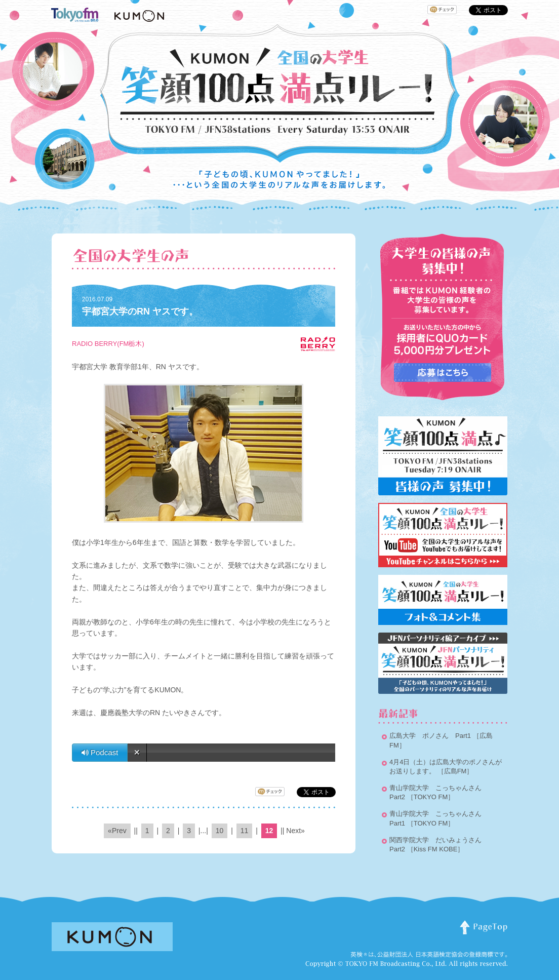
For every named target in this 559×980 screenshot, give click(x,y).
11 (245, 831)
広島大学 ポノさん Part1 (430, 736)
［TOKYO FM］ (431, 797)
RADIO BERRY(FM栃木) (108, 344)
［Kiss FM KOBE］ (436, 849)
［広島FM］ (455, 771)
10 (220, 831)
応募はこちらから (443, 373)
